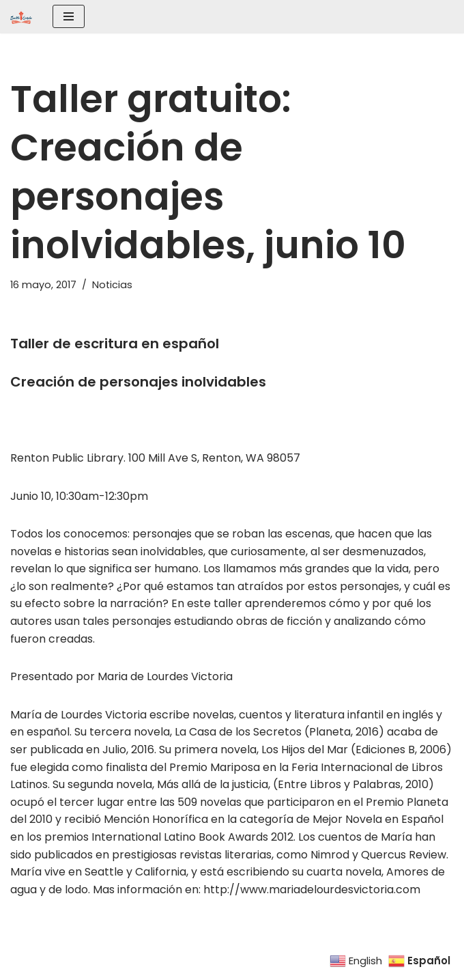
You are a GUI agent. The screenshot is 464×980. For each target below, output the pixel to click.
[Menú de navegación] (69, 16)
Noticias (112, 285)
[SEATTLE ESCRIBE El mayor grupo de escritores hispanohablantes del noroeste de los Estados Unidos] (21, 17)
